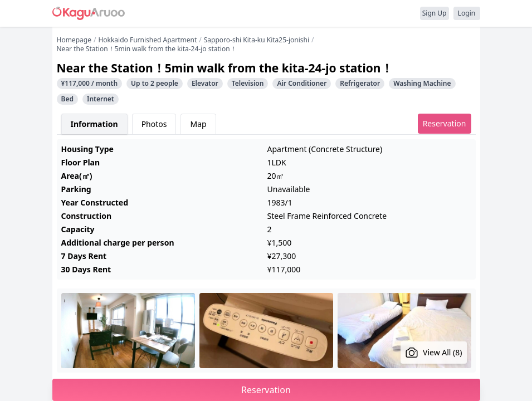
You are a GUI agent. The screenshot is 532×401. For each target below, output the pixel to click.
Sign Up (435, 13)
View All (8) (434, 353)
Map (198, 124)
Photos (154, 124)
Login (467, 13)
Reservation (445, 123)
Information (94, 124)
